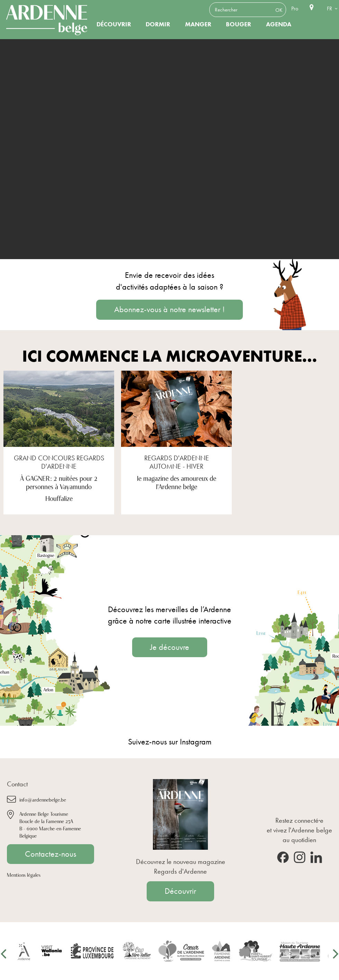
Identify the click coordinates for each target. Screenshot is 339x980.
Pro (295, 8)
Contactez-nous (51, 854)
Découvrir (114, 24)
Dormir (158, 24)
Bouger (239, 24)
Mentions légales (24, 875)
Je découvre (170, 647)
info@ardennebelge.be (43, 799)
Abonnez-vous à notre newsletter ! (169, 309)
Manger (198, 24)
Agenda (279, 24)
